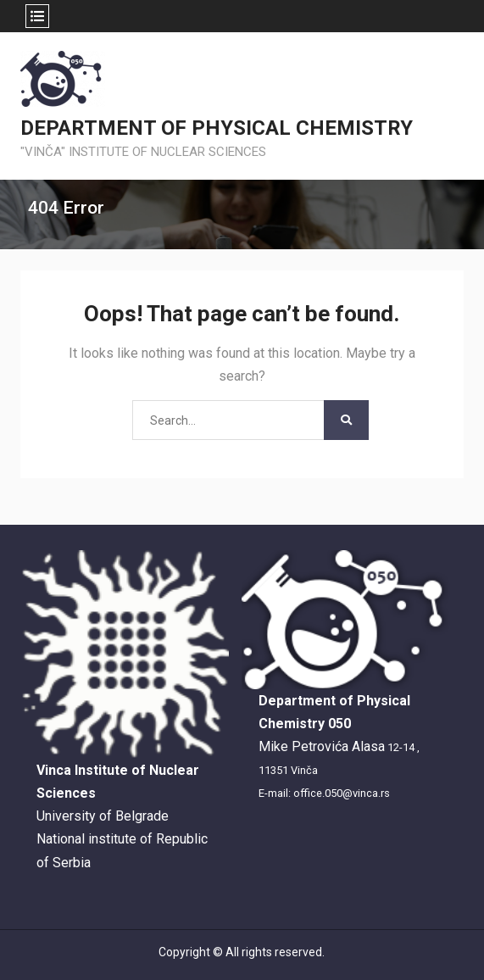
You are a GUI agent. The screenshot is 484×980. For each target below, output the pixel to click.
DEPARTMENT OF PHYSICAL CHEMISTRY (217, 128)
